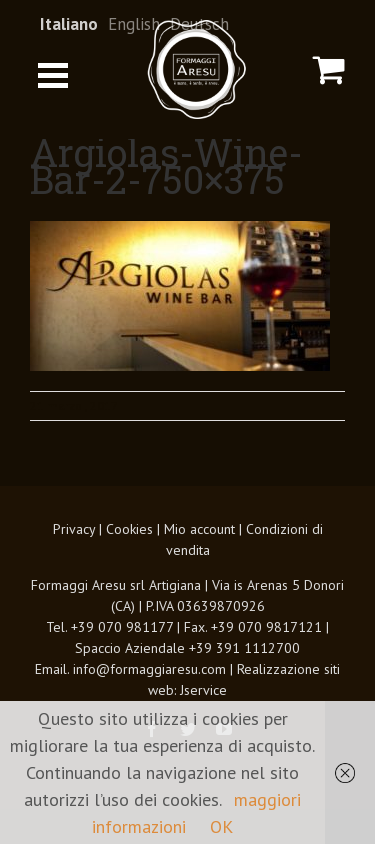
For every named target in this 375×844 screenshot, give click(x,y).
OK (221, 826)
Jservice (203, 690)
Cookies (129, 529)
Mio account (199, 529)
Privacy (74, 529)
